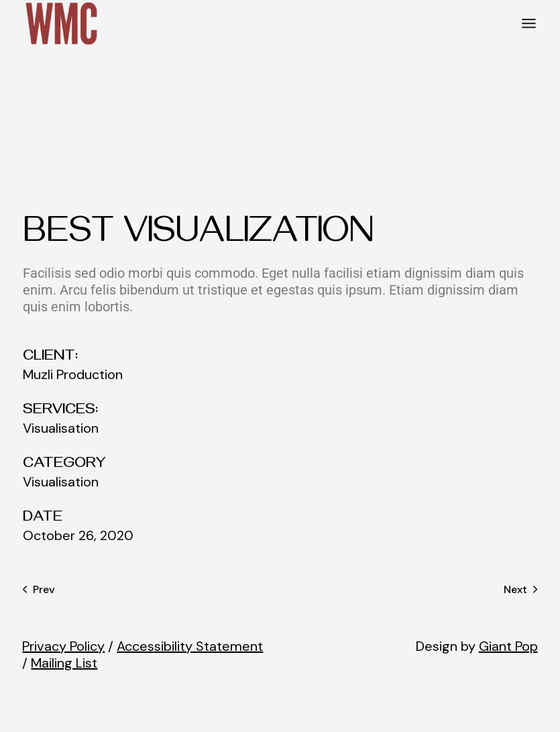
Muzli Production (73, 375)
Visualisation (61, 428)
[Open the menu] (529, 23)
